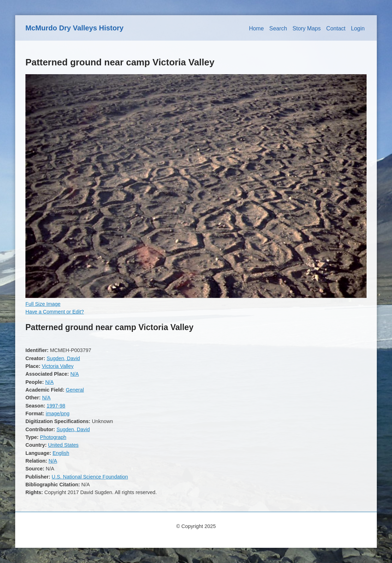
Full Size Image (43, 304)
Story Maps (307, 28)
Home (256, 28)
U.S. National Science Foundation (90, 477)
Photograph (53, 437)
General (75, 390)
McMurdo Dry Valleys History (75, 28)
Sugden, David (63, 358)
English (61, 453)
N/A (75, 374)
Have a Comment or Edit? (55, 312)
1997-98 (56, 406)
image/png (58, 414)
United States (63, 445)
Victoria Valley (58, 366)
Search (278, 28)
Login (358, 28)
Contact (336, 28)
